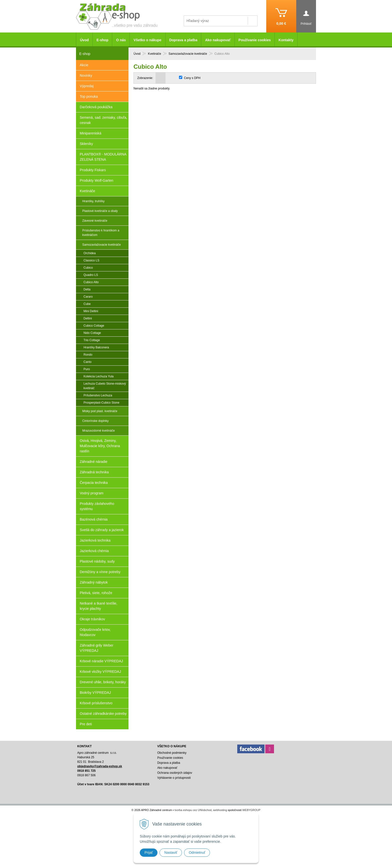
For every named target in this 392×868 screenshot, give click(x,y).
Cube (87, 304)
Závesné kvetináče (95, 221)
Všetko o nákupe (147, 40)
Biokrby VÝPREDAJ (95, 693)
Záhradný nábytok (94, 582)
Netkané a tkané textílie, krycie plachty (98, 606)
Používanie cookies (255, 40)
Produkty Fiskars (93, 170)
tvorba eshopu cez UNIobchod (193, 810)
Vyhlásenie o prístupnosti (174, 778)
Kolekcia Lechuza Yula (99, 376)
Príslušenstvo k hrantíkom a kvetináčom (101, 233)
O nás (121, 40)
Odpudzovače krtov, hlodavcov (95, 632)
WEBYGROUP (251, 810)
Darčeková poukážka (96, 107)
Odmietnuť (197, 853)
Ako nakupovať (218, 40)
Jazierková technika (95, 540)
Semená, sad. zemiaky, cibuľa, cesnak (103, 120)
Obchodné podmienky (172, 753)
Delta (87, 289)
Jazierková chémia (94, 551)
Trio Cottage (92, 340)
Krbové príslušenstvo (96, 703)
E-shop (102, 40)
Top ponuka (89, 96)
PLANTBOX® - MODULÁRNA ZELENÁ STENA (103, 157)
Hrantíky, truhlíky (93, 201)
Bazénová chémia (94, 519)
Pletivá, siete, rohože (96, 593)
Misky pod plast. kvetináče (100, 411)
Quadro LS (91, 275)
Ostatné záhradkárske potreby (103, 714)
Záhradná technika (94, 472)
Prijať (149, 853)
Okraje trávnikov (92, 619)
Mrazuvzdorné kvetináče (98, 431)
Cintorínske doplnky (95, 421)
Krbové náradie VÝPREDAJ (101, 661)
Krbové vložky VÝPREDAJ (100, 672)
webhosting (220, 810)
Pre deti (86, 724)
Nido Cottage (92, 333)
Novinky (86, 75)
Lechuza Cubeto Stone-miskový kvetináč (105, 386)
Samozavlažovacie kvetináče (101, 245)
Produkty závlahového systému (97, 506)
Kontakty (286, 40)
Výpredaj (87, 86)
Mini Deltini (91, 311)
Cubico (88, 268)
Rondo (88, 355)
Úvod (84, 40)
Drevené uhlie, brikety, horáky (103, 682)
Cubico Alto (91, 282)
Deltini (88, 318)
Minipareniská (90, 133)
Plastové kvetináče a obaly (100, 211)
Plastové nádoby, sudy (97, 561)
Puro (87, 369)
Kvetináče (87, 191)
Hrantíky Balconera (96, 347)
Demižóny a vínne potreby (100, 572)
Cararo (88, 297)
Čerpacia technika (94, 483)
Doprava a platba (183, 40)
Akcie (84, 65)
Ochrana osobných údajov (175, 773)
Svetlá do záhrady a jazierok (102, 530)
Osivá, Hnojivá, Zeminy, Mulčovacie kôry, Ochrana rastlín (100, 446)
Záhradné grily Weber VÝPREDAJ (96, 648)
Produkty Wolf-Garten (96, 180)
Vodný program (92, 493)
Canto (87, 362)
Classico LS (91, 260)
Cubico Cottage (94, 326)
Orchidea (90, 253)
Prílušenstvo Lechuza (98, 395)
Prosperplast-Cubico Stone (101, 403)
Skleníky (86, 144)
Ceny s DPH (192, 78)
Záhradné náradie (94, 462)
